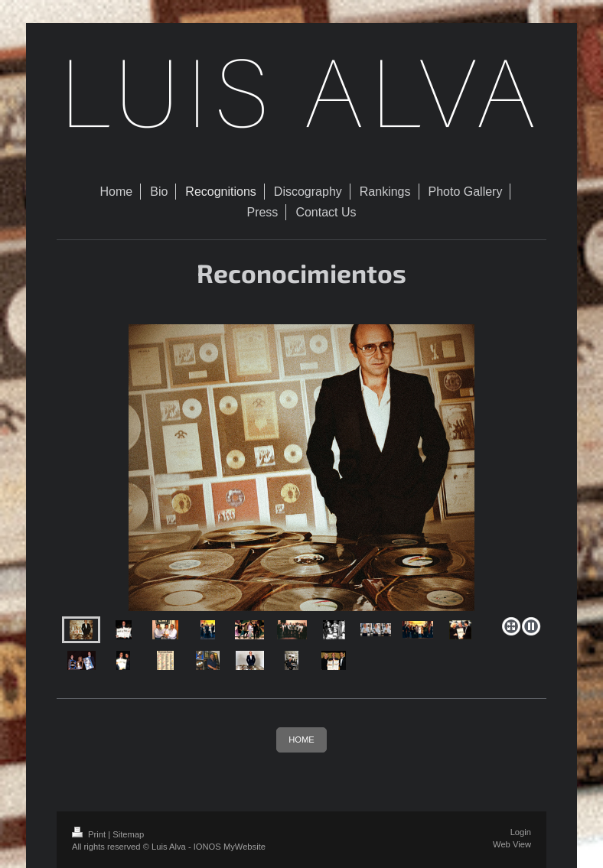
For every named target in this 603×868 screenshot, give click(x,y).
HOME (301, 740)
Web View (512, 844)
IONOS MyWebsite (230, 847)
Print (90, 834)
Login (521, 832)
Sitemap (128, 834)
